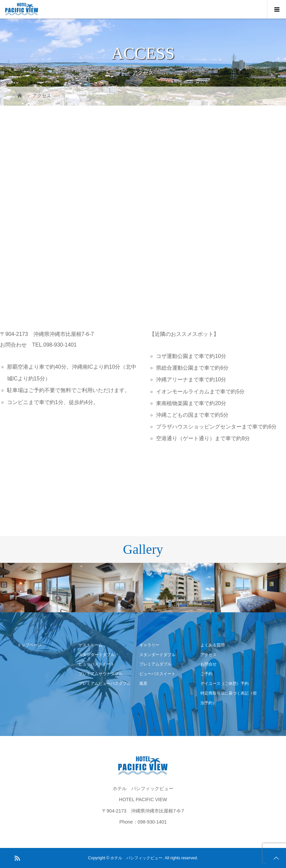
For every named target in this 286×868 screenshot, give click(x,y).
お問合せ (208, 664)
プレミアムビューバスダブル (105, 684)
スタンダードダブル (97, 655)
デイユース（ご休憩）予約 (225, 684)
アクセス (208, 655)
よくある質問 (212, 645)
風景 (143, 684)
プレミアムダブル (155, 664)
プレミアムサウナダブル (101, 674)
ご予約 (206, 674)
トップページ (29, 645)
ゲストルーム (91, 645)
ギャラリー (149, 645)
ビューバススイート (97, 664)
